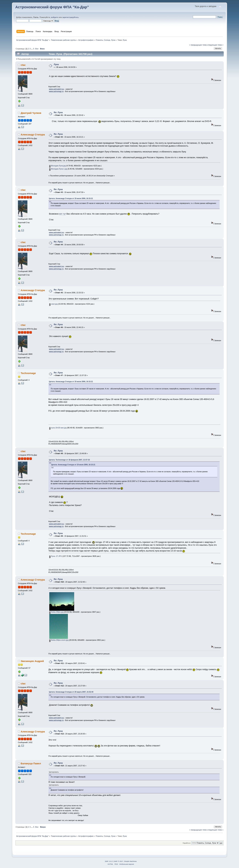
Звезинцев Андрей (32, 661)
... (32, 49)
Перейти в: (187, 843)
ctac (23, 65)
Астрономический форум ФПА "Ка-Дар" (52, 7)
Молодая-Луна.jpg (58, 166)
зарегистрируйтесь (70, 17)
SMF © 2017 (119, 861)
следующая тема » (215, 45)
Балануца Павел (31, 763)
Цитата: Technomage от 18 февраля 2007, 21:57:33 (69, 460)
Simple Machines (130, 861)
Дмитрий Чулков (31, 113)
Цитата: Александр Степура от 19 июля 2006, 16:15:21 (71, 198)
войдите (55, 17)
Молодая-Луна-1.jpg (58, 169)
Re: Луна (58, 112)
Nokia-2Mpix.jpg (56, 612)
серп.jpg (53, 304)
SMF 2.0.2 (109, 861)
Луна (56, 64)
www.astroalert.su (57, 89)
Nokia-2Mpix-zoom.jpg (59, 640)
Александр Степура (33, 135)
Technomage (28, 373)
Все (37, 49)
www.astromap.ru (56, 91)
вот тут (63, 214)
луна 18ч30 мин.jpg (58, 428)
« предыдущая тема (198, 45)
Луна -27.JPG (56, 556)
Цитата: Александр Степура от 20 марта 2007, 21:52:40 (71, 692)
